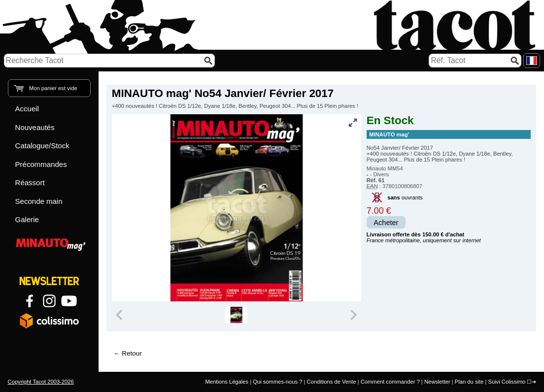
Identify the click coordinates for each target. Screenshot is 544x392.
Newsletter (437, 382)
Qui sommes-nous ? (277, 382)
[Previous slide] (120, 315)
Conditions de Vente (331, 382)
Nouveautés (35, 127)
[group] (236, 315)
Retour (132, 353)
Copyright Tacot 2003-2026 (41, 382)
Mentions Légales (227, 382)
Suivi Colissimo (507, 382)
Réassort (30, 182)
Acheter (386, 223)
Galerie (27, 219)
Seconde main (39, 201)
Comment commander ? (390, 382)
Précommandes (41, 164)
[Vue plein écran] (353, 123)
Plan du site (469, 382)
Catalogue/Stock (42, 146)
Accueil (27, 109)
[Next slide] (353, 315)
